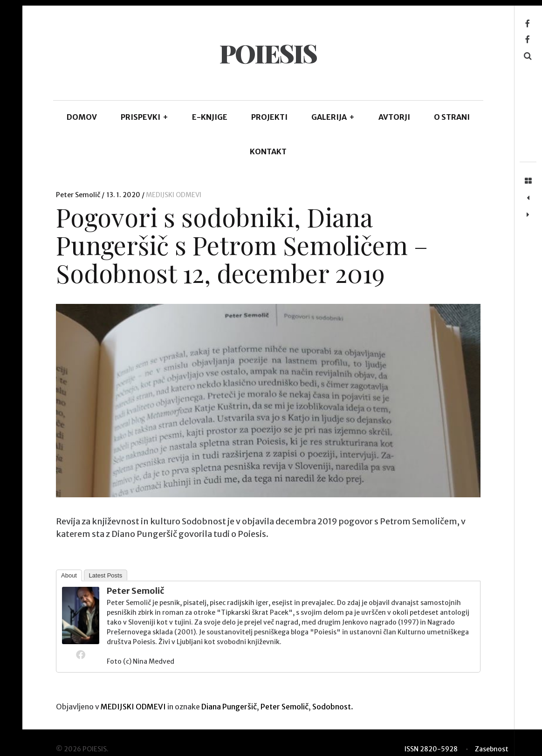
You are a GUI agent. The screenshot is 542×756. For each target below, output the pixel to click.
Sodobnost (332, 707)
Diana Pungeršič (229, 707)
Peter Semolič (79, 195)
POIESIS (268, 53)
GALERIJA (333, 117)
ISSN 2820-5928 (431, 749)
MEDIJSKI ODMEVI (174, 195)
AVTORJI (394, 117)
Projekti (269, 117)
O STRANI (452, 117)
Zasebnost (492, 749)
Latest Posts (106, 575)
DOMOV (82, 117)
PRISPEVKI (144, 117)
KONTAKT (268, 151)
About (69, 575)
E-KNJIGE (210, 117)
